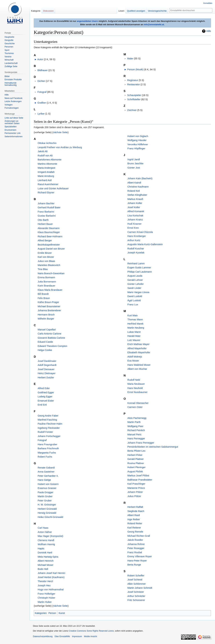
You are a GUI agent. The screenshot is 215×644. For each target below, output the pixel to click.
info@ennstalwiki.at (154, 24)
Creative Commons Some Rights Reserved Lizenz (91, 631)
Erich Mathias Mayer (138, 344)
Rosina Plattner (136, 463)
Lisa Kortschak (135, 216)
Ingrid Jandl (134, 159)
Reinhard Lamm (136, 263)
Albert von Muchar (137, 369)
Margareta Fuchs (47, 453)
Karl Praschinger (136, 484)
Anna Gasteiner (46, 472)
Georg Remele (135, 532)
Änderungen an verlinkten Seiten (12, 122)
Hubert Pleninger (137, 467)
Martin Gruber (45, 496)
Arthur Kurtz (134, 240)
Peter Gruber (45, 501)
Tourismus (9, 53)
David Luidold (135, 296)
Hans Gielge (44, 480)
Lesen (121, 11)
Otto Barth (43, 220)
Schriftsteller (134, 99)
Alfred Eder (44, 388)
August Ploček (135, 471)
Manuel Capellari (47, 330)
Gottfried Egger (46, 392)
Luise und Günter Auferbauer (53, 188)
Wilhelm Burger (46, 319)
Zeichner (132, 110)
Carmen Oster (135, 407)
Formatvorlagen (12, 108)
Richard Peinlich (136, 430)
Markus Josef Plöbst (138, 476)
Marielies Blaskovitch (49, 265)
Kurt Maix (133, 315)
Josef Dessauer (46, 369)
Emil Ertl (42, 405)
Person (52, 613)
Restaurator (133, 84)
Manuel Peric (135, 434)
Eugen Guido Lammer (139, 268)
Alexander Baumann (49, 228)
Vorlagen (8, 105)
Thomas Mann (135, 319)
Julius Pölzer (134, 496)
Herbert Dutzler (46, 377)
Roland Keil (134, 191)
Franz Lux (133, 305)
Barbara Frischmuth (48, 448)
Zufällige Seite (11, 66)
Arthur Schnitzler (136, 596)
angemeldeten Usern (87, 21)
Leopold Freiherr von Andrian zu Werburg (60, 147)
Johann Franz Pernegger (141, 443)
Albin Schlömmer (137, 584)
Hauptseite (9, 37)
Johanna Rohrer (136, 544)
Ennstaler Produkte (13, 80)
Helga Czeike (45, 350)
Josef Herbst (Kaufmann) (51, 577)
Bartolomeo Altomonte (50, 160)
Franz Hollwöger (46, 594)
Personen (9, 47)
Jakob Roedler (135, 540)
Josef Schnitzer (136, 592)
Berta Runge (134, 565)
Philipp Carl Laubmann (140, 272)
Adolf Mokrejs (135, 357)
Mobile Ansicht (90, 636)
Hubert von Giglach (138, 136)
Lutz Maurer (134, 340)
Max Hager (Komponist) (50, 536)
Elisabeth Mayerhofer (139, 352)
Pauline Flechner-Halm (50, 424)
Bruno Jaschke (135, 163)
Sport (7, 50)
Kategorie (36, 11)
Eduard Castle (45, 342)
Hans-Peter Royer (137, 561)
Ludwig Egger (45, 396)
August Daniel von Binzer (51, 249)
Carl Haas (43, 528)
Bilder (7, 76)
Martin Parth (134, 422)
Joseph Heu (44, 585)
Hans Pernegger (136, 439)
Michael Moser (46, 565)
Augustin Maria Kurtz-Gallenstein (145, 244)
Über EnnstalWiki (62, 636)
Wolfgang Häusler (137, 140)
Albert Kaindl (134, 183)
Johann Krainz (135, 220)
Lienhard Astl (45, 180)
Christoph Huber (46, 598)
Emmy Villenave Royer (140, 556)
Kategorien (41, 613)
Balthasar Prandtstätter (140, 480)
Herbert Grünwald (47, 509)
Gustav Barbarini (47, 216)
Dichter (41, 81)
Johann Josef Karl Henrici (51, 573)
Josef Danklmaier (47, 361)
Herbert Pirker (135, 455)
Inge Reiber (134, 519)
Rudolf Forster (45, 432)
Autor (40, 59)
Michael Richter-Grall (139, 536)
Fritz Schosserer (136, 600)
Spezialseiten (10, 127)
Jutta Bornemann (47, 282)
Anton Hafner (45, 532)
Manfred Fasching (47, 420)
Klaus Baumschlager (49, 232)
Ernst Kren (133, 228)
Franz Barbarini (46, 212)
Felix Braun (44, 298)
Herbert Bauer (45, 224)
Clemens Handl (46, 540)
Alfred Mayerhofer (137, 348)
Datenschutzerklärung (43, 636)
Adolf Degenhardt (47, 365)
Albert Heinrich (46, 561)
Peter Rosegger (136, 548)
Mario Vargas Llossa (138, 292)
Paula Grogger (46, 492)
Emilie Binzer (45, 253)
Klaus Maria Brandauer (50, 290)
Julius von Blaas (46, 261)
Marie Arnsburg (46, 176)
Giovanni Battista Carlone (51, 338)
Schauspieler (134, 95)
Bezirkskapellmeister (49, 245)
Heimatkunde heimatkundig (10, 84)
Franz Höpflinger (136, 148)
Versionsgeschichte (157, 11)
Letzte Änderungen (13, 101)
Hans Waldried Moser (139, 365)
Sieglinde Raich (136, 511)
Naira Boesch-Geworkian (51, 273)
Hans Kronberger (137, 236)
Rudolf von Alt (45, 156)
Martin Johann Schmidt (140, 588)
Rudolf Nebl (134, 380)
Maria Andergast (46, 168)
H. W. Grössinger (47, 505)
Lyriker (41, 114)
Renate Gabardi (46, 468)
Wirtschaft (9, 60)
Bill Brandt (43, 294)
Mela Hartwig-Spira (48, 557)
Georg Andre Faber (48, 416)
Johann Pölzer (135, 492)
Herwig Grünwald (47, 513)
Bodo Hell (43, 569)
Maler (130, 59)
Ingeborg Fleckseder (49, 428)
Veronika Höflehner (138, 144)
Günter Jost (134, 168)
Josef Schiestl (135, 580)
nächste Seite (60, 132)
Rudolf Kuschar (136, 249)
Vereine (8, 57)
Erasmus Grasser (47, 488)
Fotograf (42, 92)
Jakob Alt (42, 151)
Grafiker (42, 103)
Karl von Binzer (46, 257)
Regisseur (133, 80)
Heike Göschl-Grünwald (50, 517)
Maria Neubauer (136, 384)
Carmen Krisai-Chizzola (140, 232)
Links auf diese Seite (14, 118)
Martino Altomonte (47, 164)
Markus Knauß (135, 199)
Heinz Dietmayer (47, 373)
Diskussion (48, 11)
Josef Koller (134, 207)
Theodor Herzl (45, 581)
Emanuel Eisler (46, 401)
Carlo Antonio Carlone (49, 334)
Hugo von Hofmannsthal (51, 590)
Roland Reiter (135, 523)
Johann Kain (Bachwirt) (140, 178)
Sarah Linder (134, 288)
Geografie (9, 40)
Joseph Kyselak (136, 253)
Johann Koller (135, 203)
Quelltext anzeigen (136, 11)
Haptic (41, 548)
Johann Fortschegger (49, 436)
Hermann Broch (46, 315)
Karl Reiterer (134, 528)
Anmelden (208, 3)
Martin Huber (45, 602)
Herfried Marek (135, 324)
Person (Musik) (135, 69)
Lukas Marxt (134, 332)
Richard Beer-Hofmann (50, 236)
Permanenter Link (13, 133)
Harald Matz (134, 336)
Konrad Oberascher (138, 403)
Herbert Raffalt (135, 507)
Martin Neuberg (136, 328)
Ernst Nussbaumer (137, 392)
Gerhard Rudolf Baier (49, 207)
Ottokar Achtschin (47, 143)
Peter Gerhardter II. (48, 476)
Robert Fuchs (45, 457)
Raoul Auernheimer (48, 184)
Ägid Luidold (134, 300)
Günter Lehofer (136, 284)
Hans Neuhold (135, 388)
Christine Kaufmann (138, 187)
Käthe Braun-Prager (48, 302)
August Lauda (135, 276)
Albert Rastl (134, 515)
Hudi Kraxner (135, 224)
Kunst (62, 613)
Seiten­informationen (14, 137)
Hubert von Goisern (48, 484)
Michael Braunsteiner (49, 306)
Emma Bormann (46, 277)
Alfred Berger (45, 240)
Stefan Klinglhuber (137, 195)
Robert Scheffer (136, 576)
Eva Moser (133, 361)
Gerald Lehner (135, 280)
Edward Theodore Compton (52, 346)
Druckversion (10, 130)
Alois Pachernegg (137, 418)
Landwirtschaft (11, 63)
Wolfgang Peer (135, 426)
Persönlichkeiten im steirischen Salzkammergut (153, 447)
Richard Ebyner (46, 193)
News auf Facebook (13, 98)
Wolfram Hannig (46, 544)
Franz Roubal (135, 552)
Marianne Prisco (136, 488)
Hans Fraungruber (47, 444)
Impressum (77, 636)
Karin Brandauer (46, 286)
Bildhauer (43, 70)
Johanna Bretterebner (49, 310)
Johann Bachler (46, 203)
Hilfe (209, 31)
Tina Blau (43, 269)
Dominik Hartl (45, 553)
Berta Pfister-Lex (136, 451)
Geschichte (10, 44)
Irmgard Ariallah (46, 172)
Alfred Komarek (136, 211)
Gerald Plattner (136, 459)
